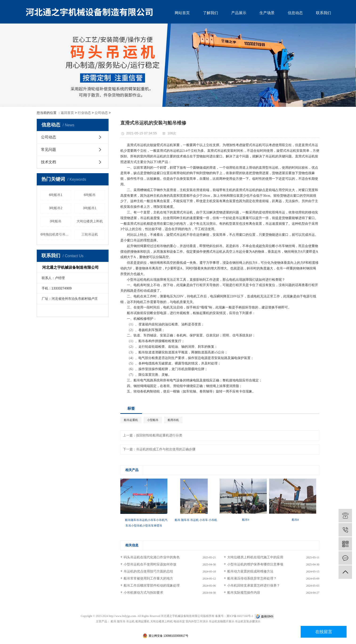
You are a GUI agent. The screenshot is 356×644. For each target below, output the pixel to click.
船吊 (113, 621)
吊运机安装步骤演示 (248, 621)
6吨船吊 (90, 195)
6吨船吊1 (56, 195)
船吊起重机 (131, 420)
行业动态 (84, 113)
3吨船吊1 (90, 208)
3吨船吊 (56, 221)
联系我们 (324, 13)
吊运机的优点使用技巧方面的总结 (148, 571)
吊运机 (130, 621)
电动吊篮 (179, 621)
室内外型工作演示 (197, 621)
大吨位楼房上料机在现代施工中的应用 (255, 557)
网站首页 (182, 13)
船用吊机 (173, 420)
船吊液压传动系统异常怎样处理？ (252, 578)
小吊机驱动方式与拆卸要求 (143, 593)
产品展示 (239, 13)
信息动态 (295, 13)
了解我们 (210, 13)
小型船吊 (153, 420)
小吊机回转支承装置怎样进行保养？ (254, 586)
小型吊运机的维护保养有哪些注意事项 (255, 564)
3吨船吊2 (56, 208)
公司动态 (101, 113)
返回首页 (67, 113)
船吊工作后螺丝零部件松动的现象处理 (152, 586)
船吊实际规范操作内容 (244, 593)
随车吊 (121, 621)
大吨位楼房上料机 (90, 221)
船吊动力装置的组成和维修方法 (250, 571)
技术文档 (49, 162)
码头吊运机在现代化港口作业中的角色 (152, 557)
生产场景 (267, 13)
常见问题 (49, 150)
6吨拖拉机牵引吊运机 (56, 234)
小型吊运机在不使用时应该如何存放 (150, 564)
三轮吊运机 (90, 234)
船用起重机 (142, 621)
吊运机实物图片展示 (222, 621)
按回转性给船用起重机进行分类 (159, 435)
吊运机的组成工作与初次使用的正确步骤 (166, 449)
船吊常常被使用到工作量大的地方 (148, 578)
